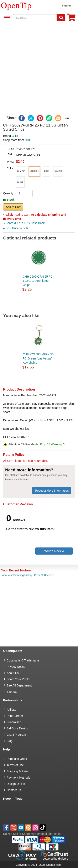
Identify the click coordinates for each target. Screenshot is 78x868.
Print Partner (15, 716)
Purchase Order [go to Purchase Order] (17, 759)
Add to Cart (13, 207)
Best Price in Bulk (16, 228)
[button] (21, 172)
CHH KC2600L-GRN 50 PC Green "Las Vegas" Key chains (38, 358)
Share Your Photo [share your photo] (18, 679)
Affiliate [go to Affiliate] (11, 710)
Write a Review (54, 551)
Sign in (66, 6)
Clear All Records (44, 575)
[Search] (61, 18)
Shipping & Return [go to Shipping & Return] (19, 771)
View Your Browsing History (17, 575)
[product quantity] (24, 193)
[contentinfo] (16, 6)
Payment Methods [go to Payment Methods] (18, 778)
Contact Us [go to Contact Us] (14, 790)
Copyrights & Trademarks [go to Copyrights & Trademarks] (23, 660)
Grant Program (16, 735)
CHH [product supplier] (28, 140)
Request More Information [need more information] (52, 491)
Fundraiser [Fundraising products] (14, 722)
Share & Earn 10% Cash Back (24, 223)
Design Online (16, 784)
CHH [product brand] (15, 136)
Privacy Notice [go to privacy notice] (16, 667)
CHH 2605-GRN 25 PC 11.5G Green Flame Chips (38, 281)
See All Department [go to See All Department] (19, 685)
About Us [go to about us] (13, 673)
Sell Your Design (17, 728)
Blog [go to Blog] (10, 741)
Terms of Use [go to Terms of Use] (15, 765)
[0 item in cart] (71, 19)
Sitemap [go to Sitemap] (12, 692)
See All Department (7, 18)
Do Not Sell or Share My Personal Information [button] (33, 834)
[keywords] (35, 18)
